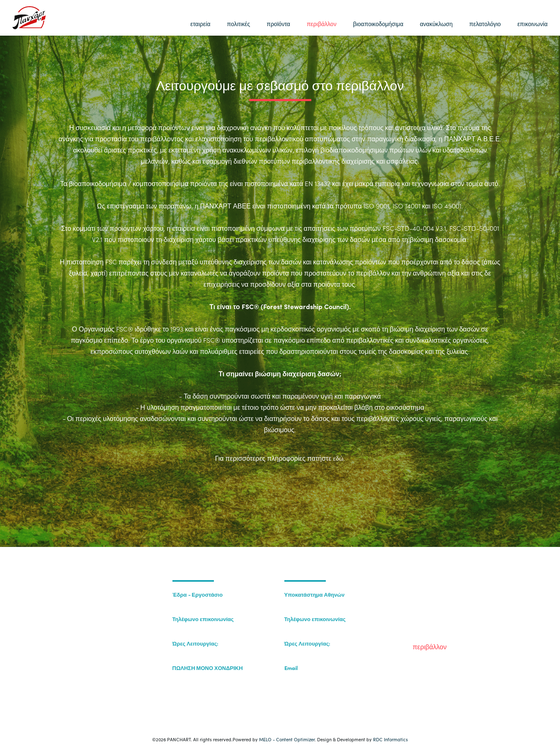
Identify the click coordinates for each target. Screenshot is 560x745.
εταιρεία (200, 24)
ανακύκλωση (436, 24)
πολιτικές (238, 24)
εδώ (338, 458)
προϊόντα (278, 24)
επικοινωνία (532, 24)
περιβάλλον (322, 24)
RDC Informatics (390, 739)
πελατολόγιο (485, 24)
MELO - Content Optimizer (287, 739)
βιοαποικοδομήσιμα (378, 24)
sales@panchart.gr (308, 676)
